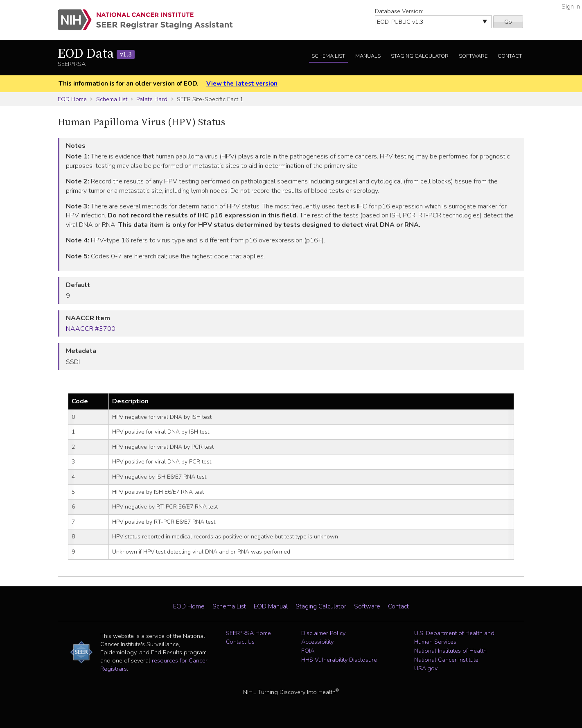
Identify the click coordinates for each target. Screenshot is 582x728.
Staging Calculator (420, 56)
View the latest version (242, 84)
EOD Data (96, 54)
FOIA (308, 651)
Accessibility (317, 642)
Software (473, 56)
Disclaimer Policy (323, 633)
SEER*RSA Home (248, 633)
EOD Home (72, 99)
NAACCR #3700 (91, 329)
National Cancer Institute (446, 660)
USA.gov (426, 668)
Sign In (571, 7)
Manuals (368, 56)
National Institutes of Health (450, 651)
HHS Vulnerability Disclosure (339, 660)
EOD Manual (271, 606)
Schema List (328, 56)
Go (508, 22)
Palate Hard (152, 99)
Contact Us (240, 642)
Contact (510, 56)
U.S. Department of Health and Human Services (454, 638)
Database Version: (399, 11)
